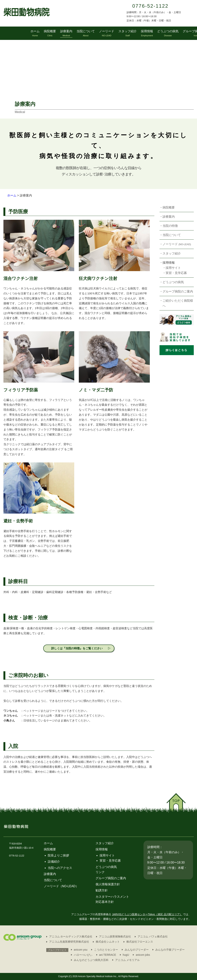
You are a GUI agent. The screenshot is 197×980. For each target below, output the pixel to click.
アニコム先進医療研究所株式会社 (69, 942)
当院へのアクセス (60, 868)
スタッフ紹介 (172, 253)
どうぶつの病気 (173, 282)
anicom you (81, 950)
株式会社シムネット (108, 942)
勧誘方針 (102, 890)
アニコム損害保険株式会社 (115, 936)
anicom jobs (143, 955)
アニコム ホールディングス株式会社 (71, 936)
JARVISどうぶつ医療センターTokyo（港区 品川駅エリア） (147, 914)
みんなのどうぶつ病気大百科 (91, 960)
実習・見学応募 (176, 273)
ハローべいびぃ (83, 955)
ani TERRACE (108, 955)
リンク (100, 872)
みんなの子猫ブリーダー (170, 950)
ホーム (12, 195)
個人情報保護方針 (108, 884)
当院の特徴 (170, 226)
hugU (126, 955)
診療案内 (169, 217)
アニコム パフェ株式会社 (153, 936)
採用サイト (173, 268)
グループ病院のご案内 (178, 291)
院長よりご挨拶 (58, 855)
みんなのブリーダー (137, 950)
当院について (172, 235)
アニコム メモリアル (128, 960)
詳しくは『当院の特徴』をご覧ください (77, 648)
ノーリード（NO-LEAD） (61, 886)
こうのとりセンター (106, 950)
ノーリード (177, 244)
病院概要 (169, 207)
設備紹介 (54, 862)
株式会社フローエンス (140, 942)
